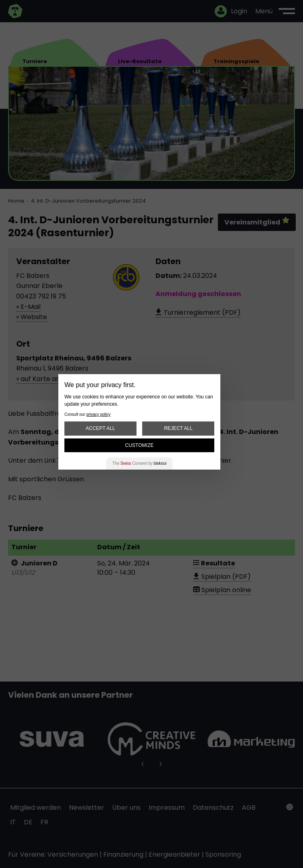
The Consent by (139, 463)
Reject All (178, 428)
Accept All (100, 428)
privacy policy (98, 414)
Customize (139, 445)
